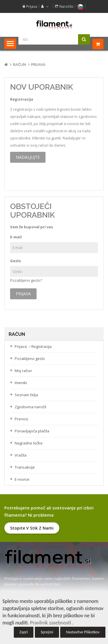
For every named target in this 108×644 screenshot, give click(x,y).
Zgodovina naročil (30, 407)
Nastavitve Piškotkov (83, 632)
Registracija (41, 346)
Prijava (32, 6)
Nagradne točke (29, 443)
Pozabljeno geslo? (26, 280)
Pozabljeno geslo (30, 359)
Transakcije (25, 467)
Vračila (21, 455)
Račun (19, 65)
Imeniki (21, 383)
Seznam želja (26, 395)
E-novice (22, 479)
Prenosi (21, 419)
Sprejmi (47, 632)
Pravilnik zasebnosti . (52, 623)
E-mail (16, 237)
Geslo (16, 261)
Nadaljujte (28, 157)
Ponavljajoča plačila (32, 431)
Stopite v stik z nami (32, 528)
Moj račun (23, 371)
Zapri (24, 632)
